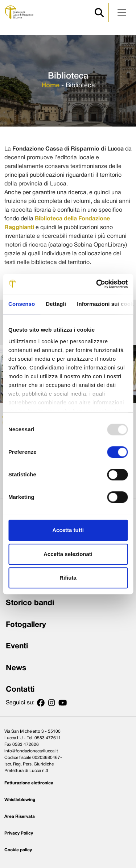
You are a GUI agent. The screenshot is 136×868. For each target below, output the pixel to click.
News (16, 668)
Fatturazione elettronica (29, 783)
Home (50, 86)
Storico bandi (30, 603)
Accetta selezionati (68, 554)
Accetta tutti (68, 530)
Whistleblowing (20, 800)
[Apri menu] (122, 12)
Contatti (20, 690)
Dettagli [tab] (56, 304)
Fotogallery (26, 625)
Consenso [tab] (22, 304)
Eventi (17, 646)
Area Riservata (20, 817)
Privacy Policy (19, 833)
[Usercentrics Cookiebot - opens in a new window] (97, 284)
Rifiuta (68, 578)
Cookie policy (18, 850)
